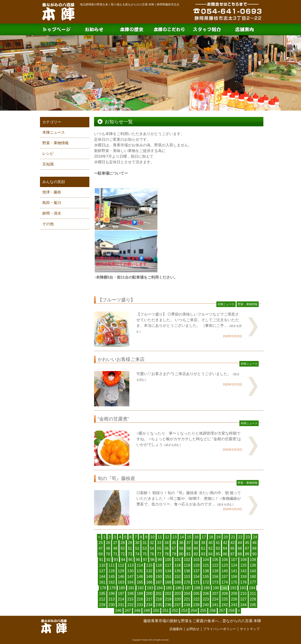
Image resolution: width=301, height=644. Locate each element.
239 (196, 605)
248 (137, 610)
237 (178, 605)
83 (203, 554)
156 (215, 577)
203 (178, 594)
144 (102, 577)
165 (140, 582)
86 (225, 554)
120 (196, 565)
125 (244, 565)
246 (118, 610)
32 (152, 543)
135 (178, 571)
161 (102, 582)
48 (108, 548)
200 (149, 594)
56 (166, 548)
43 (233, 543)
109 (253, 560)
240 (206, 605)
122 (215, 565)
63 (218, 548)
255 (203, 610)
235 (159, 605)
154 (196, 577)
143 (253, 571)
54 (152, 548)
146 (121, 577)
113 (130, 565)
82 (196, 554)
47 (101, 548)
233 (140, 605)
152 (178, 577)
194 (252, 588)
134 (168, 571)
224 (215, 599)
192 (233, 588)
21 (233, 537)
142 (244, 571)
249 (147, 610)
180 (122, 588)
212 (102, 599)
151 (168, 577)
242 (225, 605)
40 (210, 543)
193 (243, 588)
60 (196, 548)
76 (152, 554)
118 (178, 565)
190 (216, 588)
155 (206, 577)
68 (254, 548)
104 (206, 560)
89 (247, 554)
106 (225, 560)
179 (113, 588)
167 (159, 582)
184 (160, 588)
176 (244, 582)
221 (187, 599)
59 (189, 548)
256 (212, 610)
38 (196, 543)
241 (215, 605)
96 (138, 560)
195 (102, 594)
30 (137, 543)
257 (222, 610)
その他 (48, 224)
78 (166, 554)
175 (234, 582)
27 (115, 543)
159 (244, 577)
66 (240, 548)
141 (234, 571)
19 (218, 537)
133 (159, 571)
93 (116, 560)
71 (115, 554)
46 (254, 543)
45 (247, 543)
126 (253, 565)
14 (182, 537)
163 (121, 582)
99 (160, 560)
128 (112, 571)
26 (108, 543)
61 (203, 548)
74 (137, 554)
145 (112, 577)
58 (181, 548)
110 (102, 565)
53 (145, 548)
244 (244, 605)
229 (102, 605)
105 (215, 560)
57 (174, 548)
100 (168, 560)
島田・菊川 (52, 203)
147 (130, 577)
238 (187, 605)
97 (145, 560)
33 (159, 543)
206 (206, 594)
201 (159, 594)
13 (174, 537)
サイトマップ (250, 629)
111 (112, 565)
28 (123, 543)
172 (206, 582)
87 (233, 554)
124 (234, 565)
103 (196, 560)
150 (159, 577)
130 (130, 571)
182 (141, 588)
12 (167, 537)
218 (159, 599)
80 (181, 554)
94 (123, 560)
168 (168, 582)
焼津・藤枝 (52, 192)
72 (123, 554)
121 (206, 565)
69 (101, 554)
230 (112, 605)
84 (210, 554)
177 (253, 582)
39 (203, 543)
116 (159, 565)
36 (181, 543)
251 (165, 610)
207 (215, 594)
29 (130, 543)
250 (156, 610)
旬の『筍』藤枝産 (116, 478)
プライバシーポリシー (220, 629)
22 (240, 537)
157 (225, 577)
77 (159, 554)
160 (253, 577)
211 (253, 594)
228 (253, 599)
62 (210, 548)
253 (184, 610)
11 (160, 537)
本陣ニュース (54, 132)
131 (140, 571)
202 (168, 594)
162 (112, 582)
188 (197, 588)
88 (240, 554)
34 (166, 543)
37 (189, 543)
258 (232, 610)
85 (218, 554)
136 (187, 571)
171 (196, 582)
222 (196, 599)
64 (225, 548)
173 (215, 582)
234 (149, 605)
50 (123, 548)
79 (174, 554)
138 (206, 571)
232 (130, 605)
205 (196, 594)
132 (149, 571)
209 (234, 594)
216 (140, 599)
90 (254, 554)
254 (194, 610)
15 (189, 537)
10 (153, 537)
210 (244, 594)
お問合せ (193, 629)
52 (137, 548)
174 (225, 582)
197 (121, 594)
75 (145, 554)
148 (140, 577)
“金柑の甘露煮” (113, 419)
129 (121, 571)
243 (234, 605)
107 (234, 560)
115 (149, 565)
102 (187, 560)
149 (149, 577)
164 (130, 582)
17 (204, 537)
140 (225, 571)
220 (178, 599)
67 (247, 548)
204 (187, 594)
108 (244, 560)
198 (130, 594)
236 (168, 605)
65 (233, 548)
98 (152, 560)
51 (130, 548)
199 (140, 594)
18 (211, 537)
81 (189, 554)
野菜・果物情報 (55, 143)
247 (128, 610)
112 (121, 565)
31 (145, 543)
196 (112, 594)
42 (225, 543)
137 (196, 571)
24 (255, 537)
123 (225, 565)
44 (240, 543)
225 (225, 599)
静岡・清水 (52, 213)
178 (103, 588)
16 (196, 537)
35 (174, 543)
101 (178, 560)
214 (121, 599)
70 (108, 554)
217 (149, 599)
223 (206, 599)
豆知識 (48, 164)
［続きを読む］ (173, 445)
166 (149, 582)
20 (226, 537)
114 (140, 565)
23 (248, 537)
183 (150, 588)
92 (108, 560)
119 (187, 565)
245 (253, 605)
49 (115, 548)
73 (130, 554)
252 (175, 610)
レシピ (48, 154)
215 (130, 599)
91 (101, 560)
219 (168, 599)
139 (215, 571)
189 (207, 588)
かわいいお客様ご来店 (121, 359)
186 (178, 588)
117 (168, 565)
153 (187, 577)
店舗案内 (176, 629)
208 (225, 594)
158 (234, 577)
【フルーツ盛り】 (116, 300)
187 (188, 588)
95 (131, 560)
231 (121, 605)
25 (101, 543)
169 (178, 582)
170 (187, 582)
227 (244, 599)
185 (169, 588)
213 (112, 599)
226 (234, 599)
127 (102, 571)
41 (218, 543)
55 (159, 548)
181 (131, 588)
